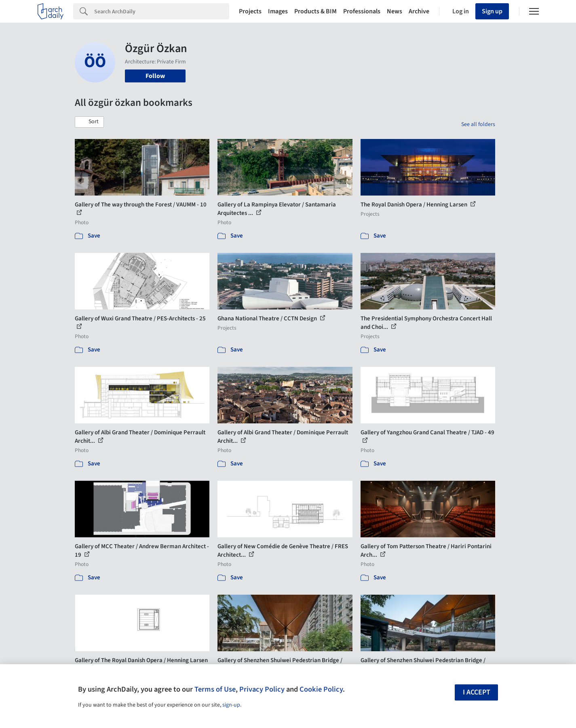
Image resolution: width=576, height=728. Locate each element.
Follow (155, 76)
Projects (250, 11)
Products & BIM (315, 11)
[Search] (162, 11)
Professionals (362, 11)
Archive (419, 11)
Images (278, 11)
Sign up (492, 11)
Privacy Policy (262, 689)
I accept (477, 692)
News (395, 11)
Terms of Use (215, 689)
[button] (89, 122)
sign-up (231, 705)
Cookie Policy (321, 689)
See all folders (478, 124)
